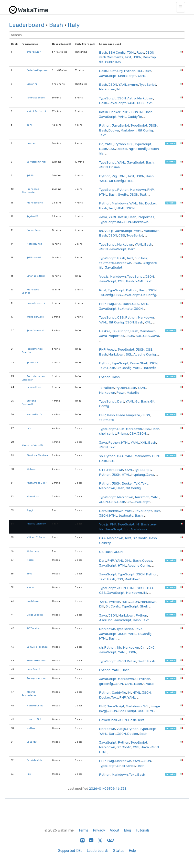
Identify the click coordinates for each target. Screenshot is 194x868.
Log (127, 529)
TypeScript (148, 84)
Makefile (133, 392)
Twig (110, 304)
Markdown (107, 89)
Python (130, 71)
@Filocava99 (34, 257)
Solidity (105, 543)
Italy (74, 25)
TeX (137, 483)
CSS (140, 103)
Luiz (29, 428)
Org (120, 71)
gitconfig (106, 684)
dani (29, 125)
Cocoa (147, 560)
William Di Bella (36, 537)
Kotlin (104, 112)
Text (128, 57)
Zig (114, 176)
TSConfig (106, 295)
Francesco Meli (35, 203)
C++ (120, 456)
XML (148, 322)
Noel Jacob (33, 601)
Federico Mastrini (37, 660)
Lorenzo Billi (34, 719)
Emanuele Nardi (36, 276)
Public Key (113, 62)
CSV (133, 433)
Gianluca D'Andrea (37, 455)
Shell (144, 606)
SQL (130, 144)
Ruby (140, 52)
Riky (29, 774)
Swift (142, 661)
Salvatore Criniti (36, 162)
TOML (131, 52)
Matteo (31, 728)
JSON (137, 57)
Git (129, 502)
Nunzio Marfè (34, 414)
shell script (108, 433)
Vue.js (109, 231)
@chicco (31, 469)
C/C (152, 647)
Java (103, 217)
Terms (83, 830)
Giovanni (32, 84)
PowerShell (139, 363)
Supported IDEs (70, 851)
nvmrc (133, 84)
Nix (141, 203)
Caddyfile (135, 117)
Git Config (145, 130)
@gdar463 (32, 216)
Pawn (121, 392)
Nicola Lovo (33, 496)
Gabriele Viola (35, 760)
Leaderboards (98, 851)
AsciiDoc (106, 620)
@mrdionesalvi (35, 330)
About (115, 830)
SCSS (141, 588)
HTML (129, 181)
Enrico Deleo (34, 230)
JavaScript (108, 76)
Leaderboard (27, 25)
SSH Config (117, 52)
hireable (171, 144)
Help (132, 851)
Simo (29, 574)
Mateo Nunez (34, 244)
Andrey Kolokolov (36, 524)
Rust (112, 71)
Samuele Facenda (37, 647)
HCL (140, 71)
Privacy (99, 830)
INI (118, 89)
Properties (146, 217)
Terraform (107, 388)
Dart (131, 249)
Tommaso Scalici (36, 98)
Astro (132, 98)
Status (119, 851)
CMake (149, 684)
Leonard (32, 143)
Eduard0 (32, 742)
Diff (102, 606)
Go (101, 144)
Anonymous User (37, 483)
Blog (128, 830)
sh (101, 231)
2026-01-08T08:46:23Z (108, 788)
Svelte (123, 194)
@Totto (30, 175)
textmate (107, 263)
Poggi (30, 510)
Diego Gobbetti (35, 615)
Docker (115, 112)
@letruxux (32, 363)
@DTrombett (34, 628)
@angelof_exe (35, 317)
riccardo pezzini (36, 303)
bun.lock (141, 258)
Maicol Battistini (36, 111)
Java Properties (112, 336)
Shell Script (127, 76)
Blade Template (128, 415)
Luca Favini (33, 669)
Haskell (105, 331)
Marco (30, 560)
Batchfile (150, 368)
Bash (56, 25)
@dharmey (33, 551)
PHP (125, 112)
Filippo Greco (34, 387)
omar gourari (34, 52)
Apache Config (145, 354)
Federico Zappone (37, 70)
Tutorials (143, 830)
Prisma (114, 167)
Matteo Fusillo (35, 706)
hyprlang (138, 475)
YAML (141, 76)
